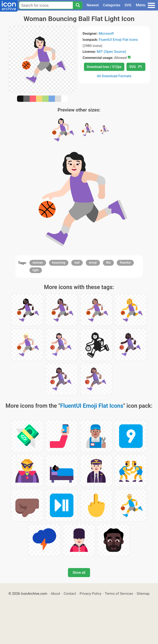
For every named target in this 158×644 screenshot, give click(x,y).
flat (108, 263)
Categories (112, 5)
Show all (79, 573)
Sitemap (143, 594)
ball (77, 263)
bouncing (59, 263)
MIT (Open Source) (112, 52)
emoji (93, 263)
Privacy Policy (90, 594)
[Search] (78, 5)
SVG (128, 5)
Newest (93, 5)
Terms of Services (119, 594)
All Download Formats (114, 76)
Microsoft (106, 33)
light (36, 270)
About (55, 594)
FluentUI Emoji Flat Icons (118, 40)
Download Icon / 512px (104, 67)
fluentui (125, 263)
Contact (70, 594)
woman (38, 263)
